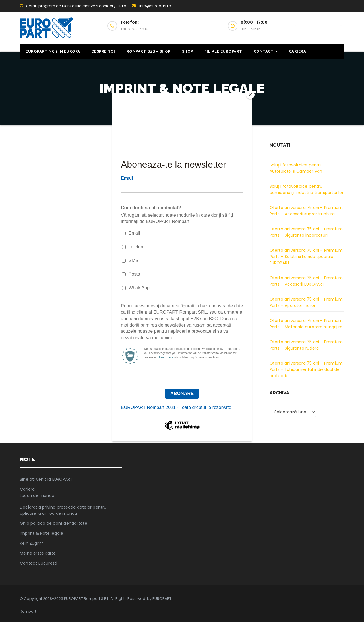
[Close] (250, 95)
